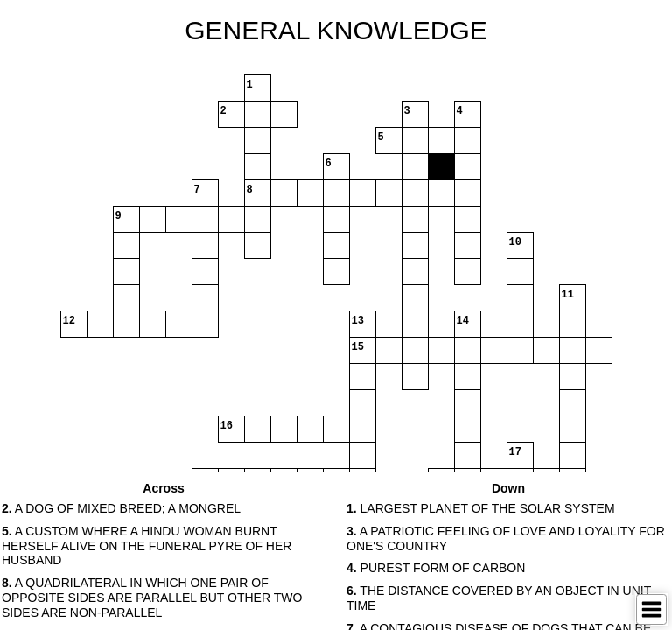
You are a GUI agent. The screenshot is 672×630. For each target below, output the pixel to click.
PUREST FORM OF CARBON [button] (436, 568)
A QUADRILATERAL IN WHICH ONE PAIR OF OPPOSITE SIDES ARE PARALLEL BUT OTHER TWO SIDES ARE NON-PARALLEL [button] (152, 598)
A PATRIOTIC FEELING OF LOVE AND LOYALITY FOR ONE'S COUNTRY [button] (506, 539)
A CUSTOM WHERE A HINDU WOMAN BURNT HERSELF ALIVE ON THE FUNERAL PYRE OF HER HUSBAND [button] (147, 546)
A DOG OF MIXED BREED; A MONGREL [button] (121, 508)
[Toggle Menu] (651, 609)
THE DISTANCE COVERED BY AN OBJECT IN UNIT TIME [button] (499, 598)
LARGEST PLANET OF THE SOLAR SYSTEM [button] (481, 508)
